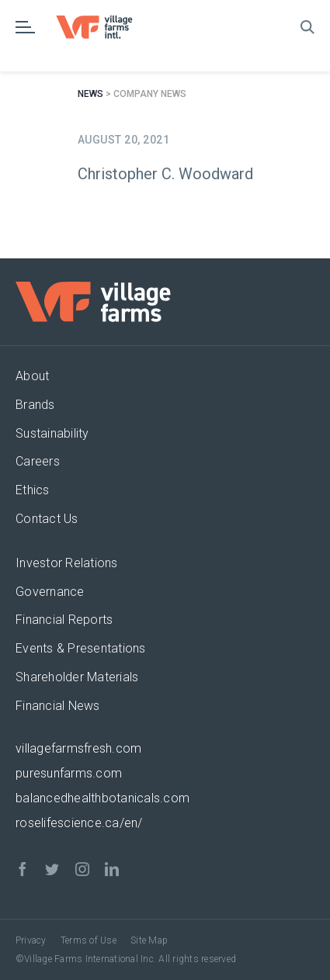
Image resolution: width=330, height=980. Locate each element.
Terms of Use (89, 940)
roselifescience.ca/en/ (79, 823)
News (90, 94)
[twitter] (52, 869)
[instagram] (82, 869)
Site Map (149, 940)
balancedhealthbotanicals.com (102, 798)
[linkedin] (112, 869)
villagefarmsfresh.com (78, 748)
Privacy (31, 940)
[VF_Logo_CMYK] (101, 21)
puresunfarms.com (69, 773)
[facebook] (23, 869)
